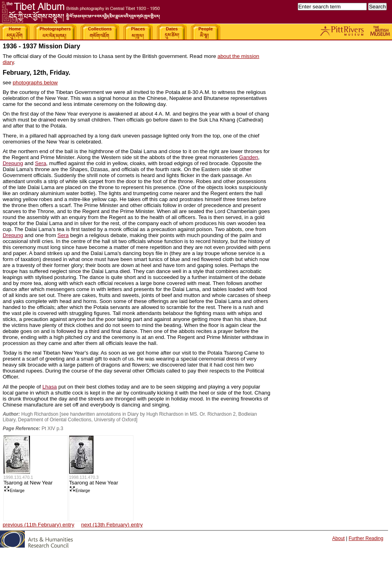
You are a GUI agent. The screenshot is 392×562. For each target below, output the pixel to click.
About (338, 538)
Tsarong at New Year (28, 483)
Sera (40, 163)
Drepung (13, 163)
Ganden (248, 157)
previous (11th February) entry (39, 525)
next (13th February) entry (112, 525)
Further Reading (366, 538)
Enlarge (14, 490)
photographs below (35, 83)
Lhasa (50, 387)
